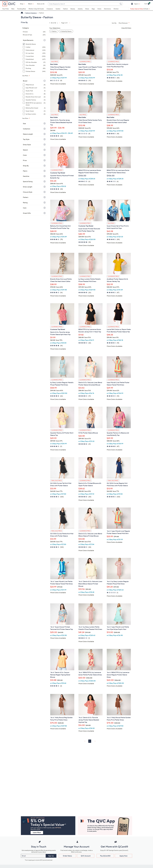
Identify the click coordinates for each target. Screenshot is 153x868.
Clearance (50, 9)
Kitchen (116, 9)
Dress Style (27, 145)
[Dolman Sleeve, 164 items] (34, 71)
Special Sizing (28, 181)
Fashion (65, 9)
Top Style (26, 139)
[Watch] (30, 4)
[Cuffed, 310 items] (34, 47)
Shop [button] (22, 4)
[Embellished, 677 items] (34, 59)
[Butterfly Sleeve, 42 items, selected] (34, 44)
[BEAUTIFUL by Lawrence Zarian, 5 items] (34, 104)
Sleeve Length (28, 134)
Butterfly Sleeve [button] (66, 31)
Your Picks (6, 9)
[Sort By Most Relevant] (125, 23)
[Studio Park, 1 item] (34, 91)
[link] (59, 23)
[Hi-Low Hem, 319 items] (34, 53)
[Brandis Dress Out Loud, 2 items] (34, 97)
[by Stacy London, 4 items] (34, 114)
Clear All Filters (126, 28)
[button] (132, 4)
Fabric (25, 171)
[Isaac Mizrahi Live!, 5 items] (34, 88)
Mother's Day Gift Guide (36, 9)
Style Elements (28, 40)
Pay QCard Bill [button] (105, 856)
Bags (93, 9)
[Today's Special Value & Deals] (140, 9)
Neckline (26, 176)
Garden (58, 9)
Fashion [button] (54, 31)
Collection (27, 129)
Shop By (26, 166)
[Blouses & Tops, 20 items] (34, 35)
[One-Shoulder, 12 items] (34, 65)
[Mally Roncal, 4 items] (34, 85)
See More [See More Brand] (25, 118)
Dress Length (28, 187)
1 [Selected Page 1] (90, 741)
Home (99, 9)
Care (25, 208)
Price (25, 160)
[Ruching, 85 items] (34, 68)
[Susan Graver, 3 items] (34, 111)
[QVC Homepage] (22, 13)
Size (24, 123)
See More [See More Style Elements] (25, 76)
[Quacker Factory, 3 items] (34, 100)
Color (25, 155)
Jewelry (80, 9)
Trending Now (21, 9)
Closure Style (28, 192)
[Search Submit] (121, 4)
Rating (25, 203)
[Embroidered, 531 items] (34, 50)
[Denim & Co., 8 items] (34, 94)
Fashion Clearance (31, 13)
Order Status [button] (67, 856)
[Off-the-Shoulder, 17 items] (34, 62)
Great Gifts (27, 213)
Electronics (107, 9)
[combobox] (83, 4)
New (13, 9)
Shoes (87, 9)
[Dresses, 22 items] (34, 32)
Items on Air (41, 4)
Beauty (73, 9)
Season (25, 150)
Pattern (26, 197)
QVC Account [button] (86, 856)
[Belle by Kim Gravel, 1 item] (34, 108)
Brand (25, 81)
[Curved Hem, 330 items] (34, 56)
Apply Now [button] (123, 856)
